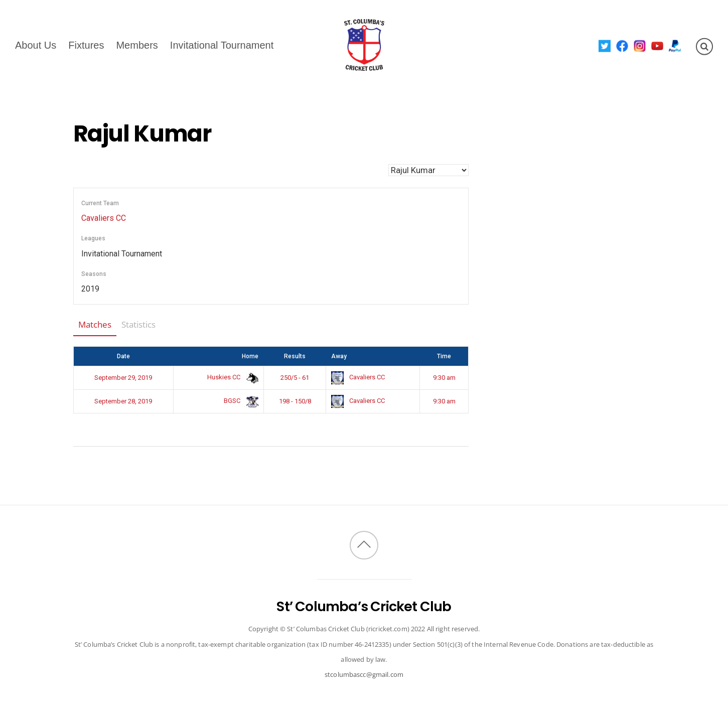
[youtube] (658, 45)
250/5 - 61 (295, 378)
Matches (95, 324)
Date (123, 356)
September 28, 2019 (123, 401)
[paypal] (675, 45)
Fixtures (86, 45)
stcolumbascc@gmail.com (364, 674)
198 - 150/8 (295, 401)
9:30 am (444, 378)
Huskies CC (231, 377)
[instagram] (640, 45)
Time (444, 356)
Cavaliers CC (104, 218)
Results (295, 356)
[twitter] (605, 45)
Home (250, 356)
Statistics (138, 324)
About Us (36, 45)
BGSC (239, 401)
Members (137, 45)
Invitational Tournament (222, 45)
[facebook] (622, 45)
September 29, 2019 (123, 378)
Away (339, 356)
